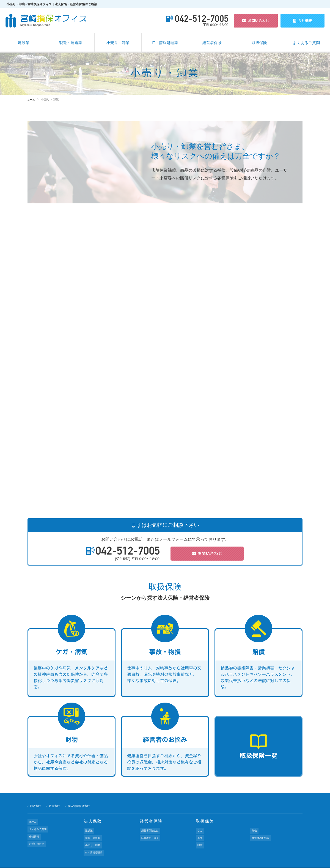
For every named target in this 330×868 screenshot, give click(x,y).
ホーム (32, 99)
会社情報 (35, 830)
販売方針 (56, 806)
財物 (255, 829)
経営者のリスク (152, 834)
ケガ (200, 829)
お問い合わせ (38, 835)
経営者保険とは (152, 829)
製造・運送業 (71, 43)
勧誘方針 (36, 806)
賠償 (200, 839)
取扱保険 (259, 43)
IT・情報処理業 (165, 43)
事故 (200, 834)
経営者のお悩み (262, 834)
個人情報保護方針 (82, 806)
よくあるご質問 (306, 43)
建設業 (24, 43)
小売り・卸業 (118, 43)
